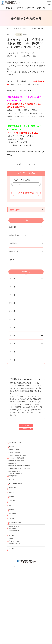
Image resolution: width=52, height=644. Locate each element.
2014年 (12, 361)
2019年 (12, 329)
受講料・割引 (41, 8)
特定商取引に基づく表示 (19, 603)
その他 (12, 261)
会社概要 (13, 594)
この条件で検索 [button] (26, 194)
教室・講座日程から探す (20, 511)
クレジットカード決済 (19, 570)
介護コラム (14, 253)
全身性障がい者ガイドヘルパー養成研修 (26, 488)
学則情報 (14, 564)
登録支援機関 (16, 557)
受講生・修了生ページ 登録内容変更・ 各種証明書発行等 (19, 580)
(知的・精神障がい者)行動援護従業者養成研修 (19, 494)
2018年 (12, 337)
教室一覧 (14, 505)
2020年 (12, 321)
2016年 (12, 353)
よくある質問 (26, 428)
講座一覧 (31, 8)
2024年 (12, 288)
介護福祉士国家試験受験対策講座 (23, 468)
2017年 (12, 345)
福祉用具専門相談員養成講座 (21, 476)
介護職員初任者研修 (17, 459)
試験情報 (13, 229)
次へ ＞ (32, 164)
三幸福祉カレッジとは (19, 448)
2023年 (12, 296)
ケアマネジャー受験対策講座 (21, 472)
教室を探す (21, 8)
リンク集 (14, 609)
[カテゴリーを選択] (26, 185)
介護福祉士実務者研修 (18, 464)
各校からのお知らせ (18, 237)
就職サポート (16, 524)
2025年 (12, 280)
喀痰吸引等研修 (15, 500)
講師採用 (14, 550)
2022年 (12, 304)
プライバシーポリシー (18, 599)
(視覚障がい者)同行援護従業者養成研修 (25, 484)
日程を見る (10, 8)
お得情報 (13, 245)
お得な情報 (15, 537)
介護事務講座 (15, 481)
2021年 (12, 313)
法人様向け (26, 433)
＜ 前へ (20, 164)
